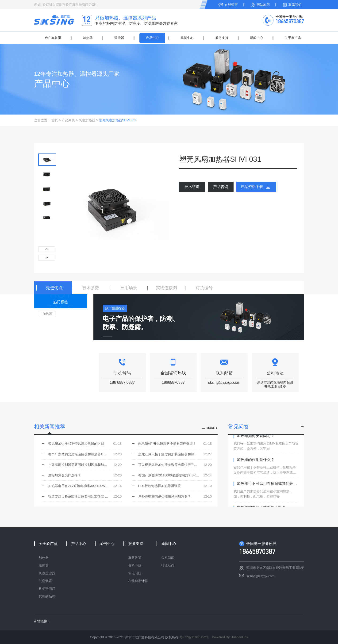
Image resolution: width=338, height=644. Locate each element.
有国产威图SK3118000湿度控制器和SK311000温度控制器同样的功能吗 (175, 475)
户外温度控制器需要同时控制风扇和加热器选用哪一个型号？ (85, 465)
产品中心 (152, 38)
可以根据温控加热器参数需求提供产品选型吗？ (175, 465)
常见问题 (135, 573)
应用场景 (129, 288)
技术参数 (91, 288)
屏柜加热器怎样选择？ (85, 475)
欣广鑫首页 (53, 38)
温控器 (119, 38)
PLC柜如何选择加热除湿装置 (175, 486)
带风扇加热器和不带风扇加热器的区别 (85, 444)
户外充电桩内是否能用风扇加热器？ (175, 496)
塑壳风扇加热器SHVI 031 (118, 120)
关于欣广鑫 (293, 38)
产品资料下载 (252, 187)
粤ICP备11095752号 (194, 637)
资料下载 (135, 565)
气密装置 (45, 581)
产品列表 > (70, 120)
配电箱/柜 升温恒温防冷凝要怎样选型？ (175, 444)
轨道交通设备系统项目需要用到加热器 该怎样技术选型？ (85, 496)
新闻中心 (257, 38)
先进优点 (54, 288)
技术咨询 (192, 187)
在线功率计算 (138, 581)
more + (212, 428)
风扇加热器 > (88, 120)
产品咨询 (221, 187)
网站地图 (263, 5)
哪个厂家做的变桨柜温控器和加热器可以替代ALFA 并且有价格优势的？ (85, 454)
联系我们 (295, 5)
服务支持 (222, 38)
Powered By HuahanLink (230, 637)
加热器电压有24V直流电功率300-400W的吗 (85, 486)
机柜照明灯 (47, 589)
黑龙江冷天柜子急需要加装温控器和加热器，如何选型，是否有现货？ (175, 454)
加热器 (88, 38)
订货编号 (204, 288)
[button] (47, 258)
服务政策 (135, 558)
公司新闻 (168, 558)
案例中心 (187, 38)
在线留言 (231, 5)
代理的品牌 (47, 596)
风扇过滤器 (47, 573)
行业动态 (168, 565)
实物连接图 (166, 288)
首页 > (57, 120)
